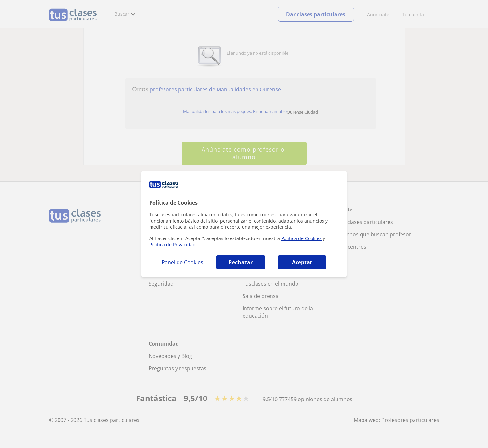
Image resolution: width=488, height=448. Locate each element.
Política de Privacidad (172, 244)
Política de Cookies (301, 238)
